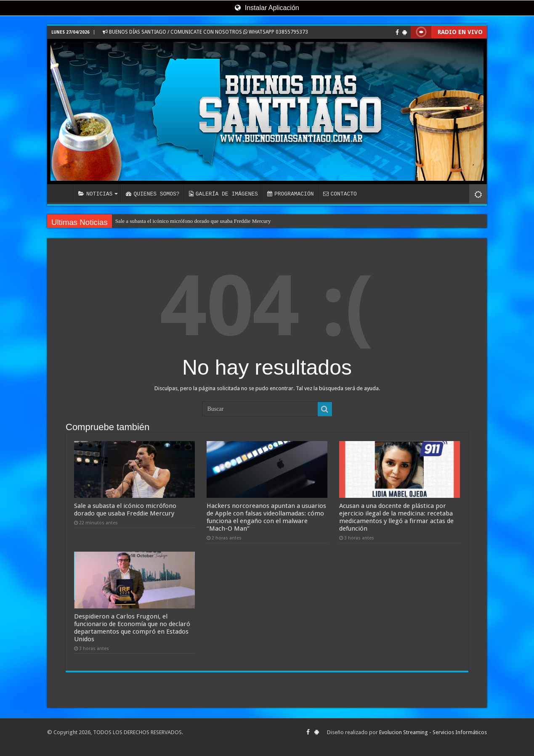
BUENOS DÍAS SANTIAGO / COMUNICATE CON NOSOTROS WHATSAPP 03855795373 (205, 32)
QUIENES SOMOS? (153, 194)
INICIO (62, 193)
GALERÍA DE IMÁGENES (223, 194)
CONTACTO (340, 194)
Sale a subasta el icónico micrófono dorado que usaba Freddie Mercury (193, 221)
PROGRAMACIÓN (291, 194)
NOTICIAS (95, 194)
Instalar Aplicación (267, 8)
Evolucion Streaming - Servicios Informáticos (433, 732)
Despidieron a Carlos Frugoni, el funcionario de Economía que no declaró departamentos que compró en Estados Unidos (132, 628)
